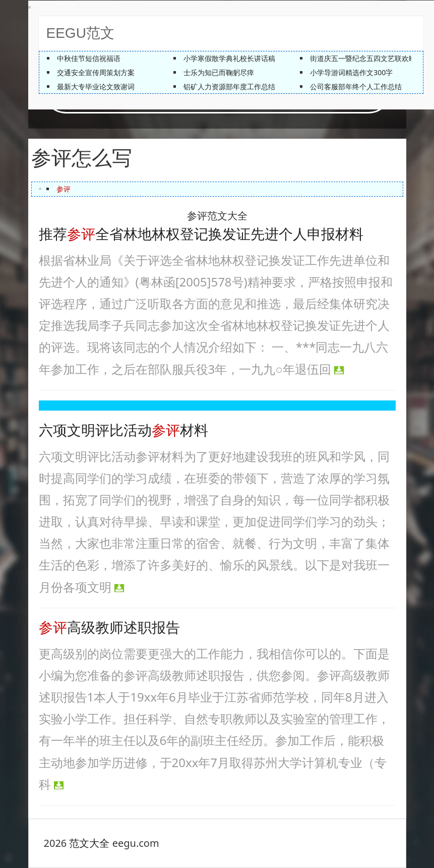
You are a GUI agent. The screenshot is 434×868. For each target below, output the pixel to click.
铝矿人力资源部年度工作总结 (229, 86)
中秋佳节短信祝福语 (89, 58)
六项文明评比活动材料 (123, 430)
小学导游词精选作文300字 (351, 72)
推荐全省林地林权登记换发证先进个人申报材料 (201, 234)
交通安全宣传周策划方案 (96, 72)
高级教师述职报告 (109, 628)
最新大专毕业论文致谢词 (96, 86)
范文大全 (89, 843)
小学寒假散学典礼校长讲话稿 (229, 58)
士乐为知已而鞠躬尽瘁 (219, 72)
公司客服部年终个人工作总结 (356, 86)
